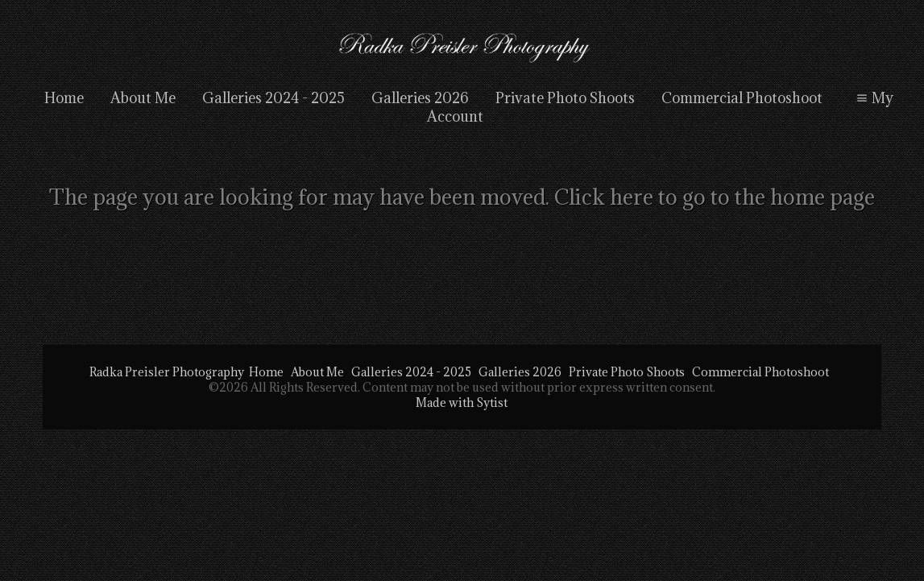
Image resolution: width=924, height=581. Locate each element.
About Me (143, 98)
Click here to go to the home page (715, 197)
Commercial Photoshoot (742, 98)
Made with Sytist (462, 403)
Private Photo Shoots (565, 98)
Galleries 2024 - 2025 (273, 98)
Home (64, 98)
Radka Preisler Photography (167, 372)
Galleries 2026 (420, 98)
